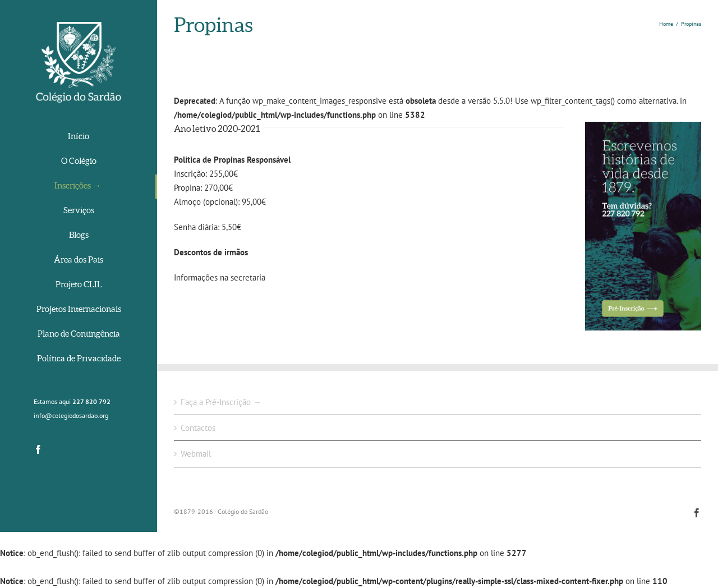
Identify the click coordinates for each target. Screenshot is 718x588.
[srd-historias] (643, 129)
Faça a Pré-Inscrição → (221, 402)
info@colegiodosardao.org (71, 415)
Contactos (198, 428)
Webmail (196, 454)
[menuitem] (79, 137)
